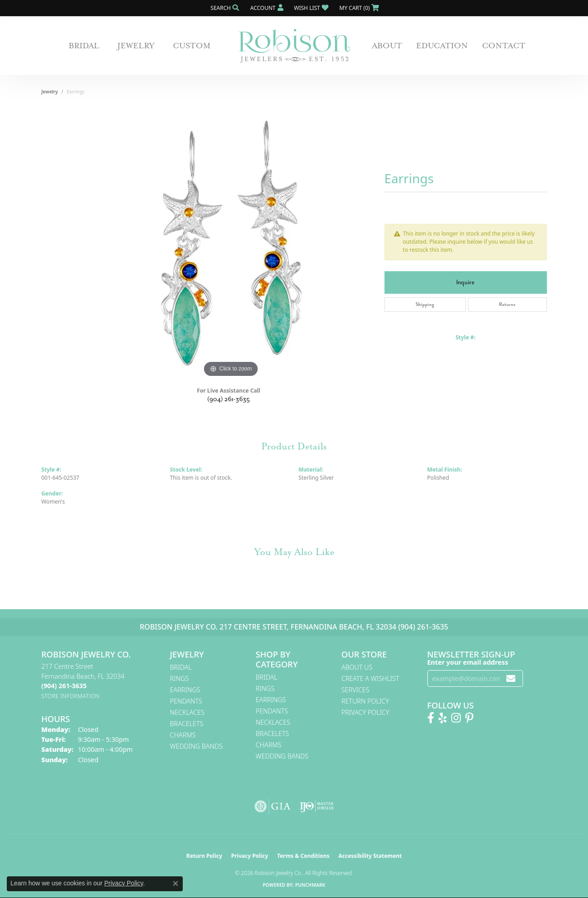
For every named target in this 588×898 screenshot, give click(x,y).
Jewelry (136, 46)
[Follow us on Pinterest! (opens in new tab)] (469, 718)
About (387, 46)
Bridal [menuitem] (181, 667)
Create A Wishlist (370, 678)
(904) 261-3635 (229, 399)
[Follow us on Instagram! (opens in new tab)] (456, 718)
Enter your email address (468, 662)
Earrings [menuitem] (185, 690)
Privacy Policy (366, 712)
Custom (192, 46)
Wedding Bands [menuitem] (197, 746)
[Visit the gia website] (273, 806)
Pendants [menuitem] (186, 701)
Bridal (84, 46)
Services (356, 690)
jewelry (50, 92)
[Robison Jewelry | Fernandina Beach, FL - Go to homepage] (294, 46)
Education (442, 46)
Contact (504, 46)
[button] (224, 8)
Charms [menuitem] (183, 735)
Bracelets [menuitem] (187, 724)
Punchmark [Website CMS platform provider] (310, 885)
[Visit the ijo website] (317, 806)
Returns (507, 304)
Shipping (425, 304)
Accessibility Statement (370, 856)
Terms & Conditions (303, 856)
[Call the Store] (64, 686)
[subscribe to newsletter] (511, 678)
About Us (357, 667)
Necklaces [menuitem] (188, 712)
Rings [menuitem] (180, 678)
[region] (231, 244)
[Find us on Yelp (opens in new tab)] (443, 718)
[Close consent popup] (176, 884)
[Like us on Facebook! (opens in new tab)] (431, 718)
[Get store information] (71, 696)
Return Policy (366, 701)
